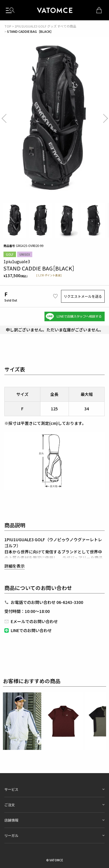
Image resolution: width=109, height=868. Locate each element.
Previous (9, 118)
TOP (8, 26)
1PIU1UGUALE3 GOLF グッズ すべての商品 (45, 26)
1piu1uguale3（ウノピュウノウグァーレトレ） (55, 10)
